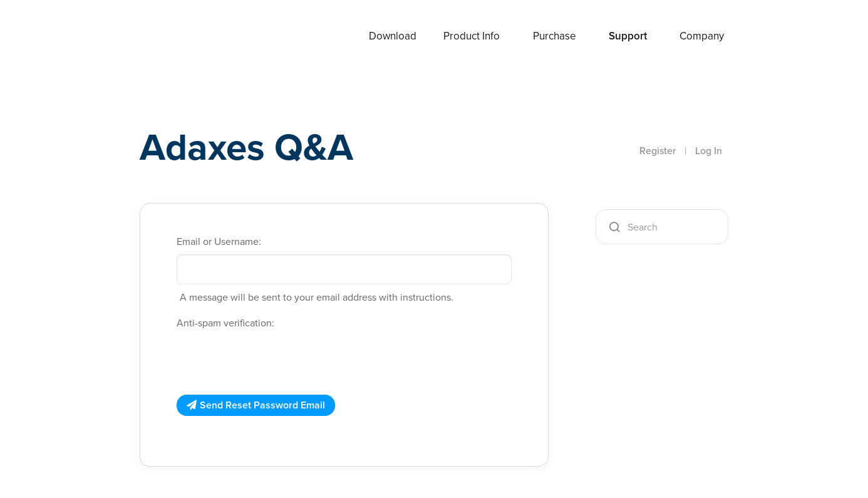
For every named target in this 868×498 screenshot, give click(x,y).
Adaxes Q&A (246, 147)
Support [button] (628, 36)
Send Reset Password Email (262, 405)
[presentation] (272, 360)
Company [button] (702, 36)
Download (393, 36)
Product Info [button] (472, 36)
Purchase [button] (555, 36)
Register (658, 151)
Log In (709, 151)
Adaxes (170, 37)
